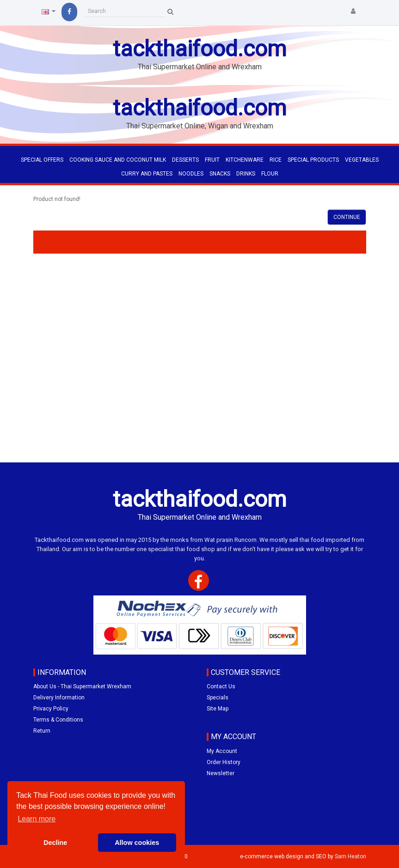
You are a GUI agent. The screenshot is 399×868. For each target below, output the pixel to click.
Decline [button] (55, 843)
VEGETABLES (362, 160)
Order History (224, 762)
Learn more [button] (37, 819)
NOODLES (191, 174)
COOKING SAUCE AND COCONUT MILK (118, 160)
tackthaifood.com (200, 49)
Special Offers (42, 160)
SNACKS (220, 174)
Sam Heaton (350, 856)
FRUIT (212, 160)
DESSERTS (185, 160)
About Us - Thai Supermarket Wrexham (82, 686)
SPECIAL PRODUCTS (313, 160)
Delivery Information (59, 698)
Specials (218, 698)
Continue (347, 217)
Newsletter (221, 773)
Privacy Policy (51, 709)
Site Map (218, 709)
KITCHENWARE (245, 160)
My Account (222, 751)
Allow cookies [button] (137, 843)
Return (42, 731)
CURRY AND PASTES (147, 174)
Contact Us (221, 686)
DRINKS (246, 174)
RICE (276, 160)
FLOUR (270, 174)
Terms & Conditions (58, 720)
